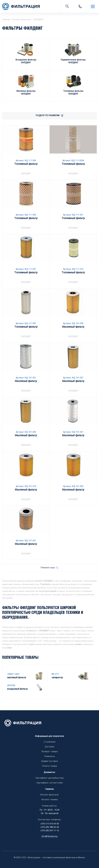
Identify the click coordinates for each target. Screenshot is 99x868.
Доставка (50, 747)
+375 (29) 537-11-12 (50, 831)
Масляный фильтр (73, 327)
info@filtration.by (49, 837)
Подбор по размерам (49, 116)
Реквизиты (50, 756)
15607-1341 (13, 674)
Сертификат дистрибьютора (49, 778)
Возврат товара (50, 752)
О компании (50, 742)
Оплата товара (49, 766)
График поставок (50, 761)
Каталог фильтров (49, 795)
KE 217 (55, 674)
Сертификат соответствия (50, 783)
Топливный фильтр (26, 164)
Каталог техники (50, 800)
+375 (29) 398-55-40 (50, 827)
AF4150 (11, 686)
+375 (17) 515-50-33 (80, 6)
